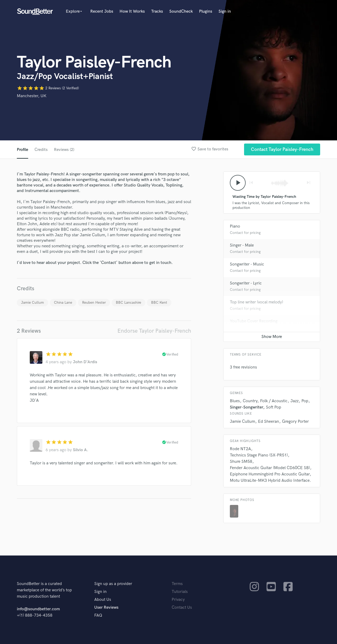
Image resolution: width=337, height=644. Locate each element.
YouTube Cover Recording (254, 321)
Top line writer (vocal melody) (256, 302)
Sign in (225, 11)
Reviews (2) (64, 150)
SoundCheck (181, 11)
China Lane (63, 303)
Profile (23, 150)
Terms (177, 584)
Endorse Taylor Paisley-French (154, 331)
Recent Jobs (102, 11)
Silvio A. (81, 450)
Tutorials (180, 592)
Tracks (157, 11)
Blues (235, 401)
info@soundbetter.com (38, 609)
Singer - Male (242, 245)
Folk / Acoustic (274, 401)
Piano (235, 226)
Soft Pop (274, 407)
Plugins (206, 11)
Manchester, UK (32, 96)
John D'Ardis (85, 362)
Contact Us (182, 608)
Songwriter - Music (247, 264)
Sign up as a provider (113, 584)
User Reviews (106, 608)
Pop (305, 401)
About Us (103, 600)
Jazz (294, 401)
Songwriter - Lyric (246, 283)
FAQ (98, 615)
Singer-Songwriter (246, 407)
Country (250, 401)
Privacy (178, 600)
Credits (41, 150)
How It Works (132, 11)
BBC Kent (159, 303)
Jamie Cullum (33, 303)
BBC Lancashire (128, 303)
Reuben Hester (94, 303)
